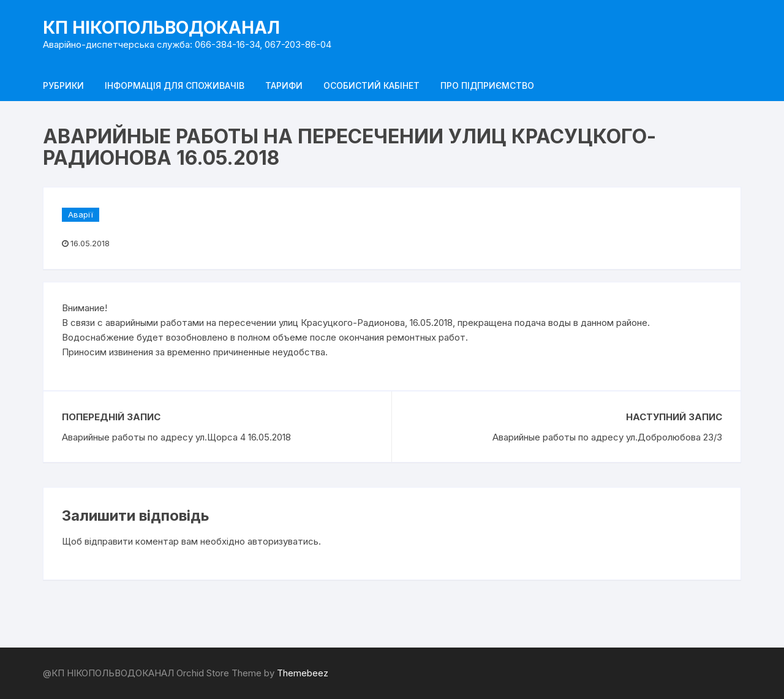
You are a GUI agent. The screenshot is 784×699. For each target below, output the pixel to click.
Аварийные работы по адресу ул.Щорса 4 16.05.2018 (176, 437)
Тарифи (284, 85)
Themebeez (303, 673)
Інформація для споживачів (175, 85)
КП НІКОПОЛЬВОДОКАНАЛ (161, 28)
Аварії (81, 214)
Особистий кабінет (371, 85)
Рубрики (63, 85)
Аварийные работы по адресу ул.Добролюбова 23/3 (607, 437)
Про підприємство (487, 85)
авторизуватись (283, 541)
